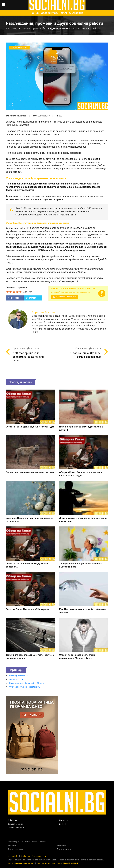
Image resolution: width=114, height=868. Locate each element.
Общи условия (15, 849)
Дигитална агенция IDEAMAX (21, 863)
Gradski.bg (25, 856)
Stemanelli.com (16, 679)
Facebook (13, 298)
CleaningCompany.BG (19, 676)
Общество (13, 820)
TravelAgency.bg (39, 856)
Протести (64, 820)
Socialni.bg (11, 28)
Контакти (62, 845)
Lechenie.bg (13, 856)
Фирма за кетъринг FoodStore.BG (25, 687)
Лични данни (64, 849)
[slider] (14, 292)
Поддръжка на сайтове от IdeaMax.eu (26, 683)
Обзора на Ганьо (16, 828)
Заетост (63, 824)
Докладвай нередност (65, 297)
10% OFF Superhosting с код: (57, 863)
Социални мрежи (30, 28)
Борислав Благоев (17, 116)
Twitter (31, 298)
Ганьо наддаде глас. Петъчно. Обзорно (57, 13)
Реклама (12, 845)
